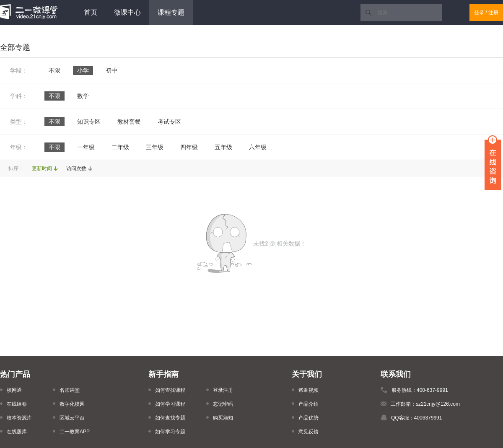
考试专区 (169, 122)
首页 (91, 12)
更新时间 (42, 168)
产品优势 (309, 418)
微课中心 (127, 12)
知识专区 (89, 122)
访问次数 (76, 168)
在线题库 (17, 432)
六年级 (258, 147)
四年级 (189, 147)
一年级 (86, 147)
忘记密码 (223, 404)
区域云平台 (72, 418)
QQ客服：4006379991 (416, 418)
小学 (83, 70)
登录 (479, 13)
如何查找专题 (170, 418)
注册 (493, 13)
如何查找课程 (170, 390)
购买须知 (223, 418)
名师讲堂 (70, 390)
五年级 (223, 147)
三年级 (155, 147)
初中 (111, 70)
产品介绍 (309, 404)
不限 (54, 70)
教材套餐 (129, 122)
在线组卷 (17, 404)
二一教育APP (75, 432)
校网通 (14, 390)
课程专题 (171, 12)
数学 (83, 96)
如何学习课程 (170, 404)
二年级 (120, 147)
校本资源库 (19, 418)
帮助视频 (309, 390)
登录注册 (223, 390)
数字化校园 (72, 404)
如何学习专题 (170, 432)
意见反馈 (309, 432)
